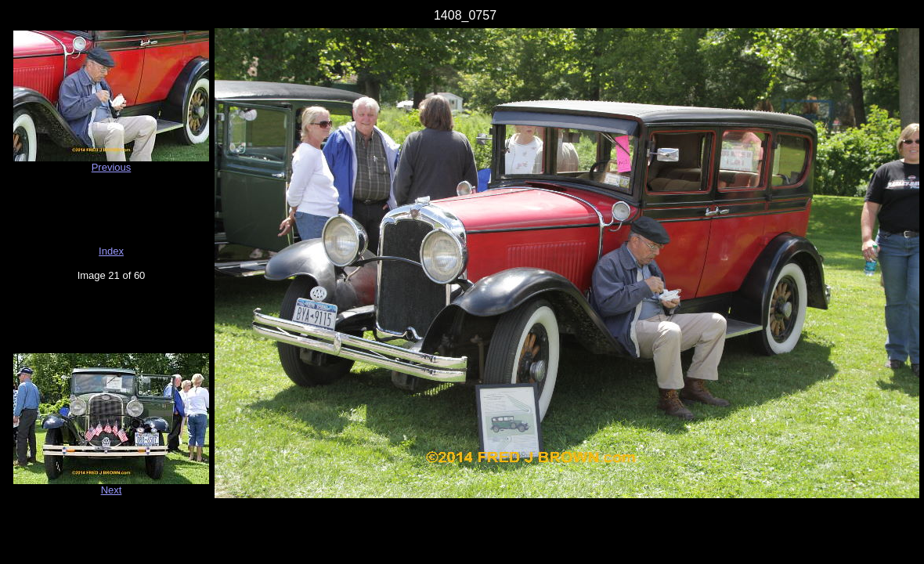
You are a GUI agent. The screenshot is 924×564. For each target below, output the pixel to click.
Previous (112, 167)
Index (111, 251)
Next (112, 490)
